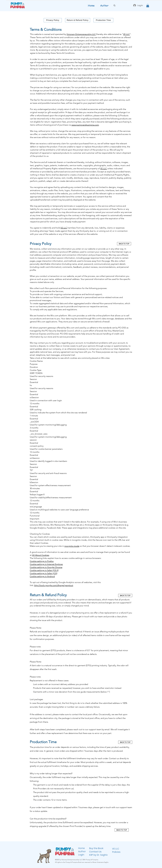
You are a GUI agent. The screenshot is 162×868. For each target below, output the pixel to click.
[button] (148, 5)
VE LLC (126, 34)
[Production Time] (103, 20)
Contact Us (95, 852)
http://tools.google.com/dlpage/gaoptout (54, 585)
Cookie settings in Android (42, 576)
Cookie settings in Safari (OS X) (44, 570)
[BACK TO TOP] (124, 244)
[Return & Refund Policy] (78, 20)
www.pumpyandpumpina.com (85, 125)
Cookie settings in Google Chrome (46, 567)
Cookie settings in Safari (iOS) (44, 573)
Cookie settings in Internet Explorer (46, 564)
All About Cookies (41, 555)
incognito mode (72, 546)
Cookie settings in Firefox (42, 561)
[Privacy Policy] (53, 20)
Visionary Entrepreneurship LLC (81, 34)
